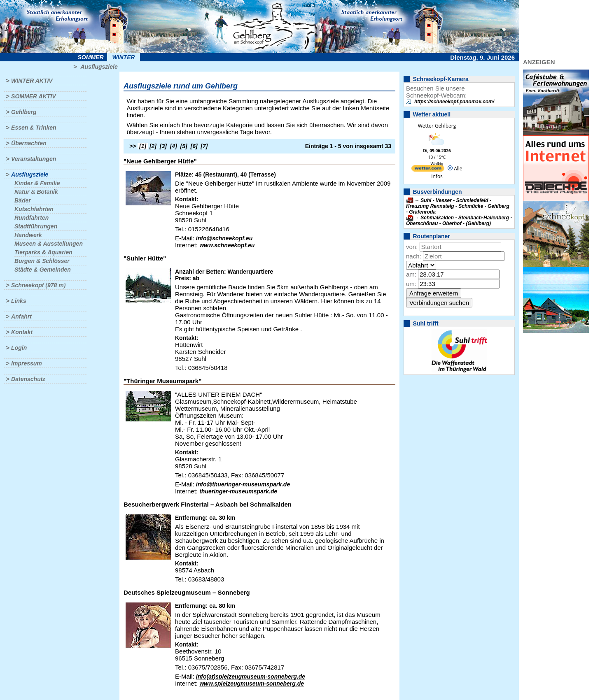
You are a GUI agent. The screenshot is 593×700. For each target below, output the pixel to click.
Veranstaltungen (34, 159)
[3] (163, 146)
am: (411, 274)
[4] (174, 146)
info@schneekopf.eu (224, 238)
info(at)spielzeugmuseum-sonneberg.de (251, 677)
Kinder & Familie (37, 183)
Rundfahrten (32, 218)
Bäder (23, 200)
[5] (184, 146)
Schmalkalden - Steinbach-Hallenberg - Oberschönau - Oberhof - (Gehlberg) (459, 221)
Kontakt (22, 332)
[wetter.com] (428, 170)
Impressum (27, 363)
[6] (194, 146)
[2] (153, 146)
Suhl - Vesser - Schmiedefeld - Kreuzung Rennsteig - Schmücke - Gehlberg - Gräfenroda (458, 206)
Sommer (91, 57)
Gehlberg (24, 112)
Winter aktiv (32, 81)
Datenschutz (28, 379)
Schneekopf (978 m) (38, 285)
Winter (123, 57)
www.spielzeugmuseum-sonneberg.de (252, 684)
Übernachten (29, 143)
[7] (204, 146)
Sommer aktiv (33, 96)
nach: (414, 256)
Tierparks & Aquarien (43, 252)
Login (19, 348)
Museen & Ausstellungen (49, 244)
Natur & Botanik (36, 192)
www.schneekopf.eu (227, 245)
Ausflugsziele (99, 67)
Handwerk (28, 235)
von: (412, 247)
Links (19, 301)
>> (133, 146)
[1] (143, 146)
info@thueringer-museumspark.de (243, 484)
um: (411, 284)
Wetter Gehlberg (437, 126)
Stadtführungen (36, 226)
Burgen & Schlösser (42, 261)
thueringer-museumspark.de (238, 491)
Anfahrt (21, 316)
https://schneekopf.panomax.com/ (454, 102)
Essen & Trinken (34, 128)
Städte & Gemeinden (43, 270)
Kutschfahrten (34, 209)
